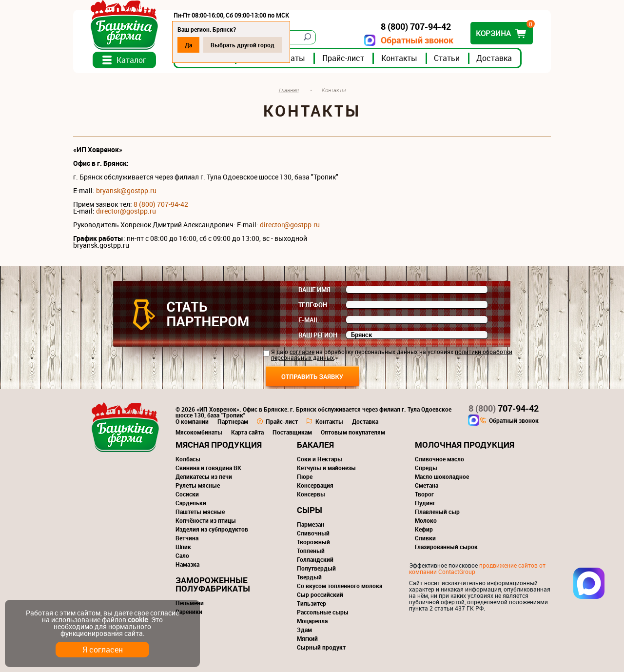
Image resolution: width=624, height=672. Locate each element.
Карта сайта (247, 432)
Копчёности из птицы (206, 520)
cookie (138, 620)
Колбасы (188, 459)
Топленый (311, 551)
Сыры (310, 510)
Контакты (399, 58)
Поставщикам (292, 432)
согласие (302, 352)
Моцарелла (312, 621)
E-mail (309, 320)
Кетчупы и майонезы (326, 468)
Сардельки (191, 503)
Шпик (183, 547)
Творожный (313, 542)
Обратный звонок (417, 40)
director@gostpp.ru (290, 225)
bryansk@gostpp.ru (126, 190)
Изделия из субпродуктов (212, 529)
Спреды (426, 468)
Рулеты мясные (198, 485)
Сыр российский (320, 594)
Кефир (424, 529)
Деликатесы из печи (204, 476)
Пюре (305, 476)
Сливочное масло (439, 459)
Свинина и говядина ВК (208, 468)
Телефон (313, 305)
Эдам (304, 630)
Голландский (315, 559)
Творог (424, 494)
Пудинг (425, 503)
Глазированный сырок (446, 547)
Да (188, 45)
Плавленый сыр (437, 512)
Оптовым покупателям (353, 432)
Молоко (426, 520)
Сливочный (313, 533)
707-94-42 (504, 408)
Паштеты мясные (200, 512)
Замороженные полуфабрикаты (213, 584)
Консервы (311, 494)
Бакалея (315, 445)
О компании (192, 421)
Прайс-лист (343, 58)
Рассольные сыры (323, 612)
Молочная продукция (465, 445)
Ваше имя (314, 290)
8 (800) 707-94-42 (161, 204)
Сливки (425, 538)
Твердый (309, 577)
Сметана (427, 485)
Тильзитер (312, 603)
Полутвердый (316, 568)
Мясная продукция (219, 445)
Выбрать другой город (243, 45)
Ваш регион (318, 335)
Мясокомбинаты (199, 432)
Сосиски (187, 494)
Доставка (494, 58)
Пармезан (311, 524)
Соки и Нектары (320, 459)
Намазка (187, 564)
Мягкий (307, 638)
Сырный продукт (321, 647)
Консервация (315, 485)
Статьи (447, 58)
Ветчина (187, 538)
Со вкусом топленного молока (340, 586)
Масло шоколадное (442, 476)
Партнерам (233, 421)
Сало (182, 555)
